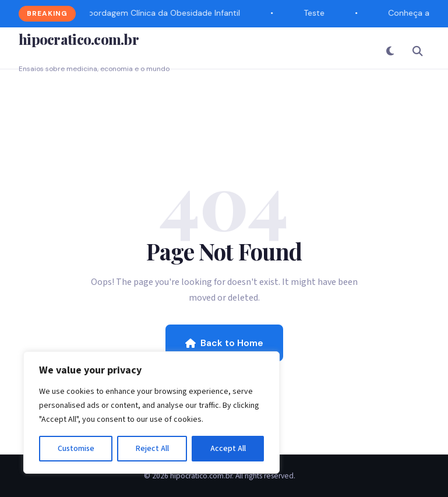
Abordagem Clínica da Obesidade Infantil (162, 13)
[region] (151, 413)
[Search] (418, 51)
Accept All (228, 449)
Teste (315, 13)
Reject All (152, 449)
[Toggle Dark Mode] (390, 51)
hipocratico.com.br (79, 39)
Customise (76, 449)
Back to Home (224, 343)
